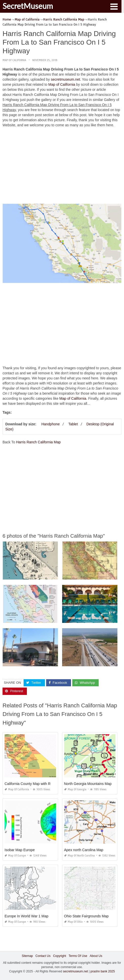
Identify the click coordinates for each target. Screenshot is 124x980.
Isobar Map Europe (20, 850)
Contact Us (43, 956)
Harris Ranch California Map (38, 442)
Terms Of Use (78, 956)
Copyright (59, 956)
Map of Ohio (73, 922)
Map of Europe (15, 856)
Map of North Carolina (79, 856)
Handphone (50, 424)
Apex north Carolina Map (84, 850)
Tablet (73, 424)
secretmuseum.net (65, 79)
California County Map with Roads (31, 784)
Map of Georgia (75, 789)
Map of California (14, 60)
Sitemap (27, 956)
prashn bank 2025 (103, 971)
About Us (96, 956)
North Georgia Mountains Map (88, 784)
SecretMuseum (28, 6)
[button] (114, 6)
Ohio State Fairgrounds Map (86, 916)
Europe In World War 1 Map (26, 916)
